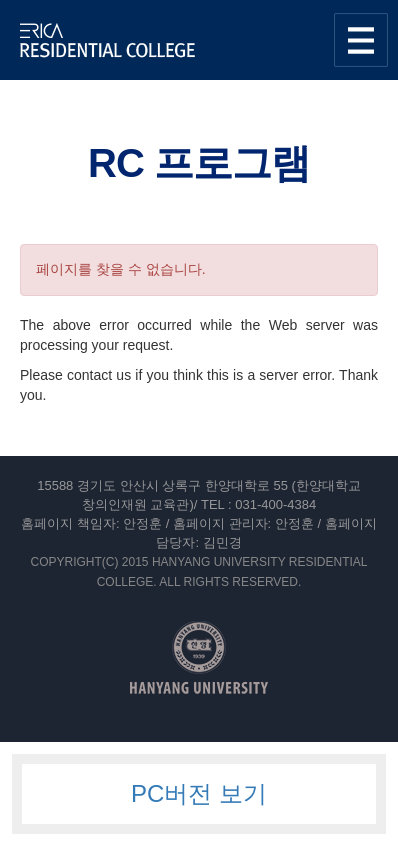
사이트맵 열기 (361, 40)
